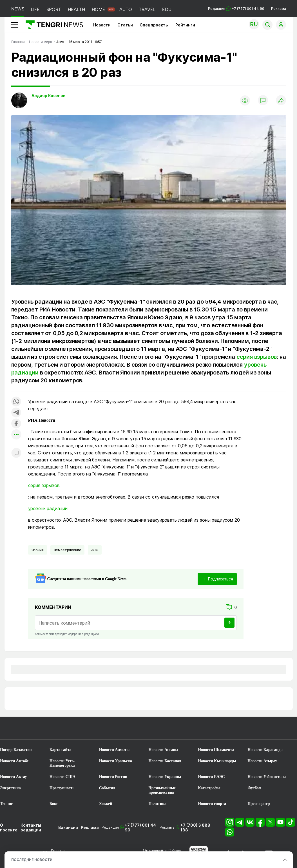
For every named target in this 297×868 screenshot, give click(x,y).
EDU (167, 9)
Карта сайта (61, 750)
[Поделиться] (281, 101)
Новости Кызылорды (217, 761)
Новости (102, 25)
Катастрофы (209, 788)
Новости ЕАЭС (211, 777)
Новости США (62, 777)
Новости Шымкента (216, 750)
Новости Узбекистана (267, 777)
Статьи (125, 25)
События (107, 788)
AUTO (126, 9)
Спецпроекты (154, 25)
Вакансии (68, 827)
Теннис (6, 804)
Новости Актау (13, 777)
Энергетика (10, 788)
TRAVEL (147, 9)
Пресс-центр (259, 804)
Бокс (54, 804)
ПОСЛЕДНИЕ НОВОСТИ (32, 860)
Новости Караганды (265, 750)
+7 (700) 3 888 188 (195, 827)
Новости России (113, 777)
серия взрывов (257, 357)
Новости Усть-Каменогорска (62, 763)
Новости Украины (165, 777)
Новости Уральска (116, 761)
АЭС (95, 550)
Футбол (254, 788)
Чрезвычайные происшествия (162, 790)
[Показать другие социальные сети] (16, 435)
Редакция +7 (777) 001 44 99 (236, 9)
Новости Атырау (262, 761)
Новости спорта (212, 804)
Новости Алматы (114, 750)
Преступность (62, 788)
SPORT (54, 9)
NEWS (18, 9)
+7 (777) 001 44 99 (140, 827)
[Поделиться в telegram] (16, 413)
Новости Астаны (163, 750)
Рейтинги (185, 25)
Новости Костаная (165, 761)
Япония (38, 550)
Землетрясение (68, 550)
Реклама (279, 9)
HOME (99, 9)
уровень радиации (48, 508)
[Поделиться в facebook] (16, 424)
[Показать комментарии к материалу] (16, 453)
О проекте (9, 827)
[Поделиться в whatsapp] (16, 402)
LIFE (35, 9)
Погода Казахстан (16, 750)
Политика (157, 804)
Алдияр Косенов (48, 96)
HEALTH (76, 9)
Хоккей (106, 804)
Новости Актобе (14, 761)
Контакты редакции (31, 827)
